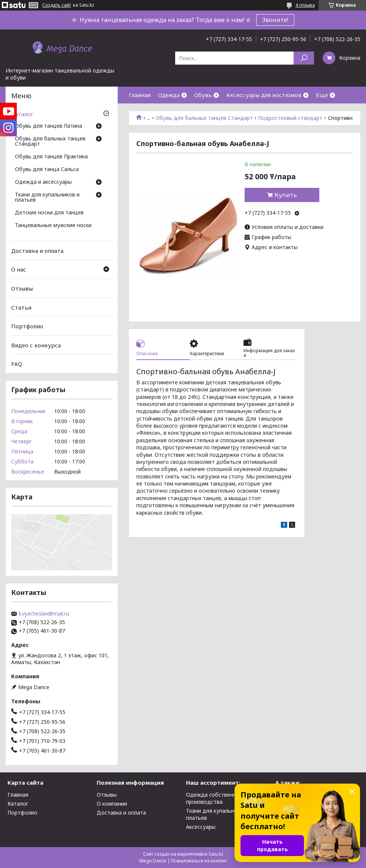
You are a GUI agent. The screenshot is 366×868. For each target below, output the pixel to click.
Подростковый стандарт (290, 118)
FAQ (17, 364)
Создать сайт (57, 5)
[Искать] (304, 58)
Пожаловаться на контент (199, 861)
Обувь (203, 95)
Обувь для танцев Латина (49, 126)
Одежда (169, 95)
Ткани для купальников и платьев (47, 198)
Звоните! (275, 20)
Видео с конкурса (36, 345)
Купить (286, 195)
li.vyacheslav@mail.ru (44, 614)
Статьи (21, 307)
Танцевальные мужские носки (53, 226)
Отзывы (22, 288)
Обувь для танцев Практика (51, 157)
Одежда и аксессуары (43, 182)
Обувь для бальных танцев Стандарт (204, 118)
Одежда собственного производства (215, 798)
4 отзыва (305, 5)
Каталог (22, 114)
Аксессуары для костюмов (264, 95)
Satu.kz (216, 854)
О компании (112, 804)
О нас (19, 269)
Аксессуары (201, 827)
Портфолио (27, 326)
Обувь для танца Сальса (47, 170)
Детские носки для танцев (49, 213)
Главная (140, 95)
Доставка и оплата (37, 251)
